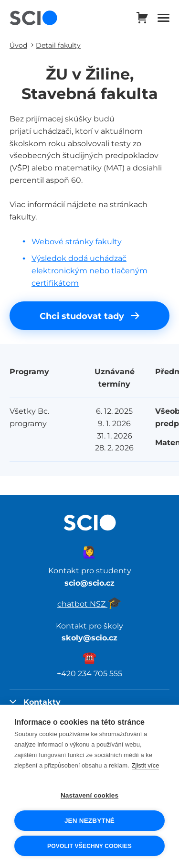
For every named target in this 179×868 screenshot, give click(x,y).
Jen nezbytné (89, 821)
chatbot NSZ (89, 604)
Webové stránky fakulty (77, 241)
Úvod (18, 45)
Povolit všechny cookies (89, 846)
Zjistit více (146, 765)
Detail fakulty (58, 45)
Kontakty (35, 702)
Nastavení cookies (89, 795)
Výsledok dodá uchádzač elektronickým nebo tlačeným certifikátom (89, 270)
